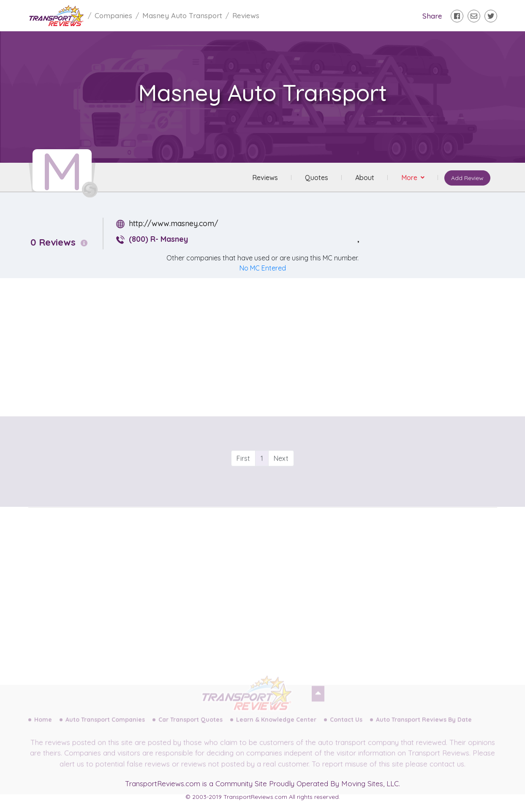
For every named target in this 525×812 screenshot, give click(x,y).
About (365, 178)
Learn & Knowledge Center (276, 727)
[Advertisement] (269, 344)
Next (281, 474)
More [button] (410, 178)
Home (43, 727)
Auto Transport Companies (105, 727)
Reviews (265, 178)
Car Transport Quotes (190, 727)
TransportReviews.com (163, 783)
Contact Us (346, 727)
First (243, 474)
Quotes (317, 178)
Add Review (467, 178)
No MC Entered (263, 268)
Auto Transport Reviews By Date (424, 727)
